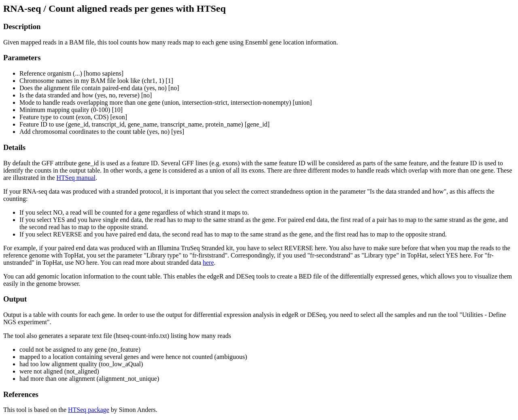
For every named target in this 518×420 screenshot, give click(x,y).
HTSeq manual (76, 178)
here (208, 263)
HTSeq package (89, 410)
